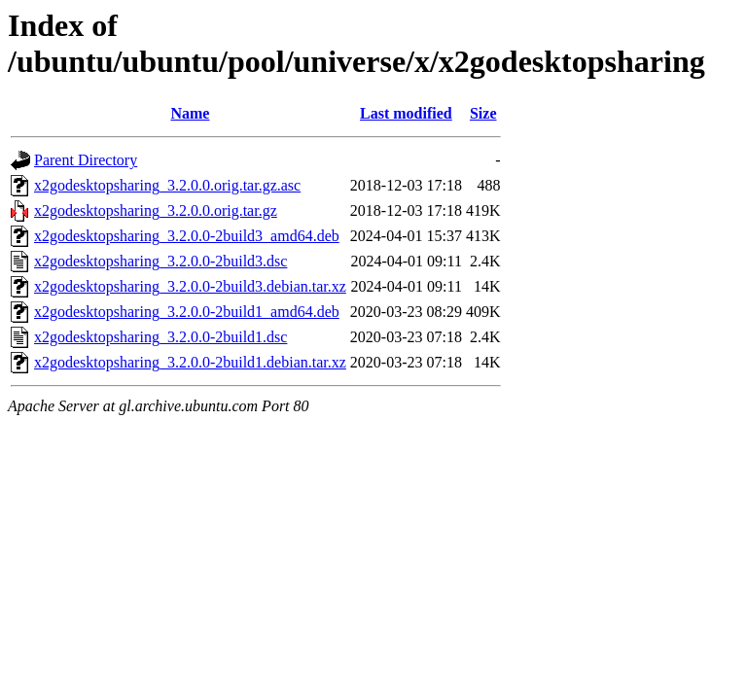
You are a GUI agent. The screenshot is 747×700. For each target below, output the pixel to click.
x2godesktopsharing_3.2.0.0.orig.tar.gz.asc (167, 185)
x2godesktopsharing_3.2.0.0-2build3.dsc (160, 261)
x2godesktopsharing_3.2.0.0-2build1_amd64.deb (187, 312)
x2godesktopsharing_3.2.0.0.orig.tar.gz (156, 210)
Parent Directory (86, 160)
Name (190, 113)
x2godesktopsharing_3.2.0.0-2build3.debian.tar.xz (190, 286)
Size (483, 113)
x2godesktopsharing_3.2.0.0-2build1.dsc (160, 337)
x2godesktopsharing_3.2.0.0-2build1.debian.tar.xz (190, 362)
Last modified (406, 113)
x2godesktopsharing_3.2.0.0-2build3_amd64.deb (187, 236)
